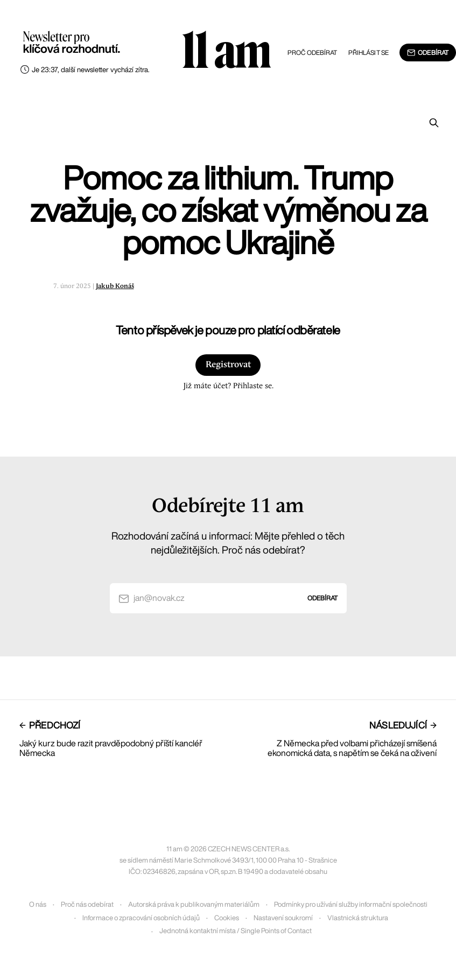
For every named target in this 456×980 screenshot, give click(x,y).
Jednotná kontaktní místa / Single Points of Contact (236, 931)
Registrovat (228, 365)
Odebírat (428, 53)
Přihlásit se (369, 52)
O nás (38, 904)
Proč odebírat (313, 52)
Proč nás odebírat (87, 904)
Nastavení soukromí (283, 918)
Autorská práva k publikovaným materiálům (194, 904)
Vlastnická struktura (358, 918)
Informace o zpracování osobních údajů (141, 918)
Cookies (227, 918)
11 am (226, 51)
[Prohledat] (434, 123)
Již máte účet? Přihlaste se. (228, 386)
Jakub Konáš (115, 286)
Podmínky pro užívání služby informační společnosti (351, 904)
